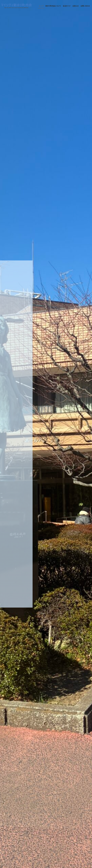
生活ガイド (67, 6)
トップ (41, 6)
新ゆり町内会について (53, 6)
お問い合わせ (85, 6)
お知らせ (76, 6)
